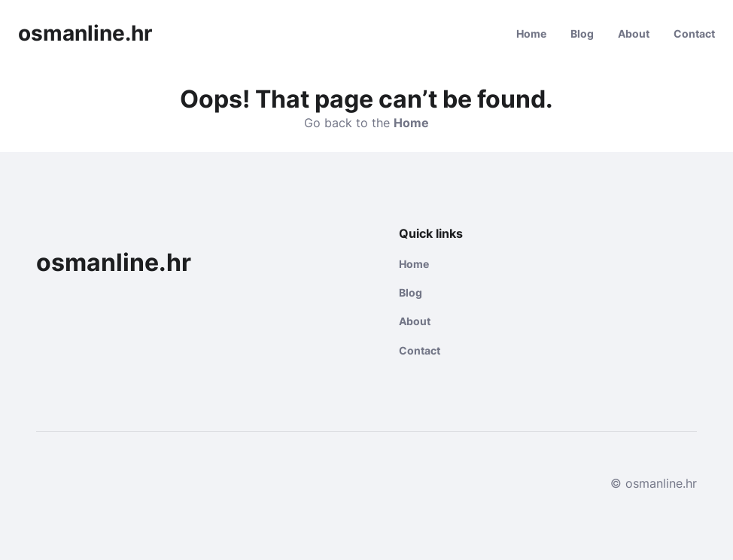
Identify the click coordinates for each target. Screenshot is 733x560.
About (634, 33)
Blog (582, 33)
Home (531, 33)
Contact (694, 33)
